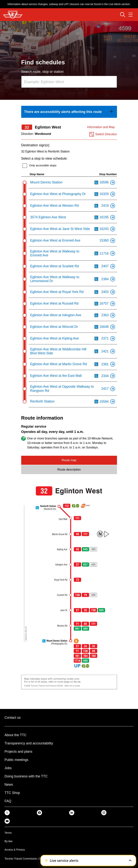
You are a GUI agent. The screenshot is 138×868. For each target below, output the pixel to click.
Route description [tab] (69, 470)
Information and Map (101, 127)
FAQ (8, 801)
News (9, 785)
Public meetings (16, 760)
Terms (8, 833)
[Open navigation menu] (131, 15)
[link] (69, 112)
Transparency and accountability (29, 743)
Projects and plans (18, 752)
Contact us (13, 718)
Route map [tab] (69, 460)
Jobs (8, 768)
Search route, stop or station (42, 72)
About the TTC (15, 735)
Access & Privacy (15, 850)
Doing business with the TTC (26, 776)
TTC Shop (12, 793)
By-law (8, 841)
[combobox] (69, 82)
